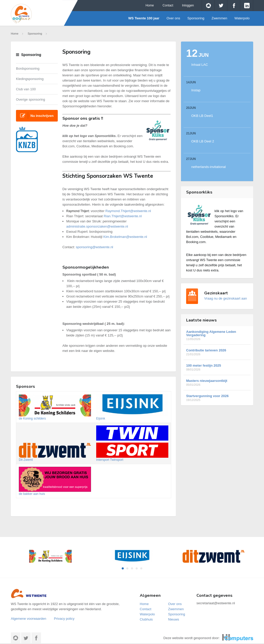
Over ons (173, 18)
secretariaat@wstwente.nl (216, 603)
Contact (168, 5)
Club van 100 (26, 89)
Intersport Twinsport (110, 460)
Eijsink (101, 418)
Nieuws (174, 619)
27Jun (191, 159)
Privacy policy (64, 619)
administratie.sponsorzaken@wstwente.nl (97, 226)
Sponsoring (196, 18)
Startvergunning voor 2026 (217, 398)
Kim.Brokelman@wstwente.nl (125, 237)
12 (197, 53)
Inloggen (188, 5)
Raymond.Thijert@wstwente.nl (128, 211)
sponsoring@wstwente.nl (94, 247)
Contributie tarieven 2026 (217, 352)
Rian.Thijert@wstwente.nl (123, 216)
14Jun (191, 82)
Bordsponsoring (28, 69)
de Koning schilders (32, 418)
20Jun (191, 108)
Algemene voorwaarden (28, 619)
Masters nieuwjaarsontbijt (217, 383)
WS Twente (35, 14)
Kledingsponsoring (30, 79)
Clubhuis (146, 619)
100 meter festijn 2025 (217, 367)
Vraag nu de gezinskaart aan (226, 298)
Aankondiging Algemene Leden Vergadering (217, 335)
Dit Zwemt (26, 460)
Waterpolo (242, 18)
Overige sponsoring (31, 99)
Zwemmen (220, 18)
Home (150, 5)
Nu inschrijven (37, 116)
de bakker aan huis (32, 494)
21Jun (191, 133)
